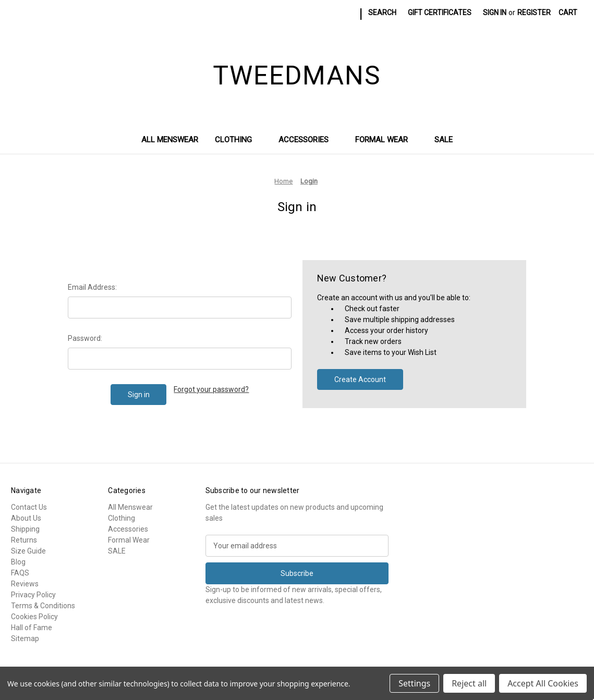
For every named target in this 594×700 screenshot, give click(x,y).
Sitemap (25, 638)
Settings (414, 683)
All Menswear (170, 140)
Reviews (25, 584)
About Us (26, 518)
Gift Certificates (440, 13)
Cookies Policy (34, 617)
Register (534, 13)
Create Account (360, 379)
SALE (444, 140)
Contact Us (29, 507)
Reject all (469, 683)
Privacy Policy (33, 595)
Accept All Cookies (543, 683)
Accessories (308, 140)
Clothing (238, 140)
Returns (24, 540)
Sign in (495, 13)
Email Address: (92, 287)
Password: (85, 338)
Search (382, 13)
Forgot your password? (211, 389)
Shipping (25, 529)
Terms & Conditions (43, 606)
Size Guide (28, 551)
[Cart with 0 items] (568, 13)
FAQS (20, 573)
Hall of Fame (32, 628)
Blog (18, 562)
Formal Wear (386, 140)
